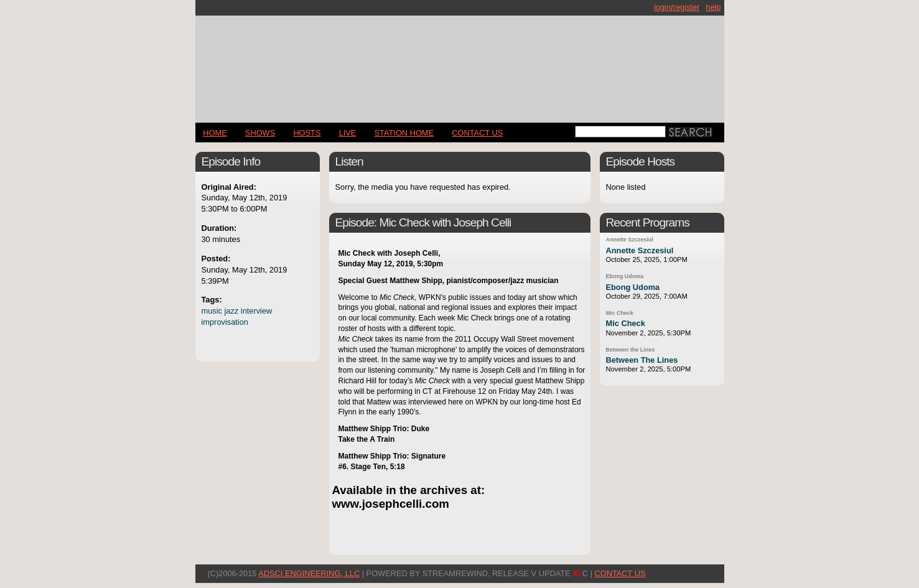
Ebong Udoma (625, 276)
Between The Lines (642, 360)
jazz (231, 311)
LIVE (348, 133)
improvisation (225, 322)
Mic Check (620, 313)
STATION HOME (404, 133)
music (212, 311)
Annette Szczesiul (630, 240)
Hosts (307, 133)
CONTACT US (477, 133)
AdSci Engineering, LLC (309, 573)
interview (257, 311)
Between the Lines (631, 350)
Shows (260, 133)
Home (215, 133)
